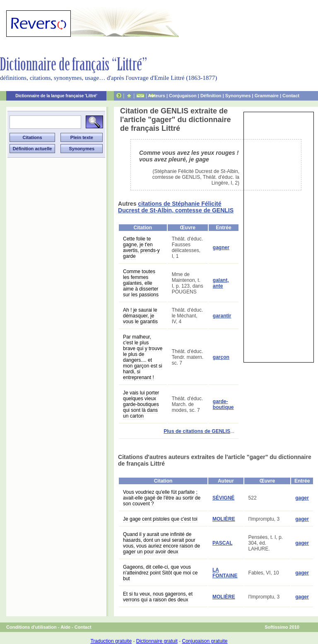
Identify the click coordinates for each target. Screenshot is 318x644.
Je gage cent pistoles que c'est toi (160, 519)
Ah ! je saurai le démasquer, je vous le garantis (140, 316)
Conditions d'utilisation (31, 627)
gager (302, 498)
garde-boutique (223, 404)
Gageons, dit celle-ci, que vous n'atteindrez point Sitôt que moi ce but (160, 573)
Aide (65, 627)
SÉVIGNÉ (223, 498)
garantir (222, 316)
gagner (221, 248)
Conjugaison (183, 96)
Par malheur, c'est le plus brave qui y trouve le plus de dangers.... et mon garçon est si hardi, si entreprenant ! (143, 357)
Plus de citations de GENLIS (197, 431)
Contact (291, 96)
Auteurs (157, 96)
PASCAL (222, 543)
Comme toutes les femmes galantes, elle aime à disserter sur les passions (141, 283)
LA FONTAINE (225, 573)
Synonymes (238, 96)
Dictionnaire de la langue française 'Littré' (56, 96)
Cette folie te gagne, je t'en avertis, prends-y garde (141, 248)
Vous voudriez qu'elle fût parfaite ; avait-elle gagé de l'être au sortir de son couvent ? (162, 498)
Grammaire (267, 96)
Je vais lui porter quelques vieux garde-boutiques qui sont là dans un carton (141, 404)
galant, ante (221, 283)
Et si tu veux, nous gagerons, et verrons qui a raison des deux (158, 597)
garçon (221, 357)
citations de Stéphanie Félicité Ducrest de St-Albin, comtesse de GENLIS (176, 207)
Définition (211, 96)
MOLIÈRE (224, 519)
